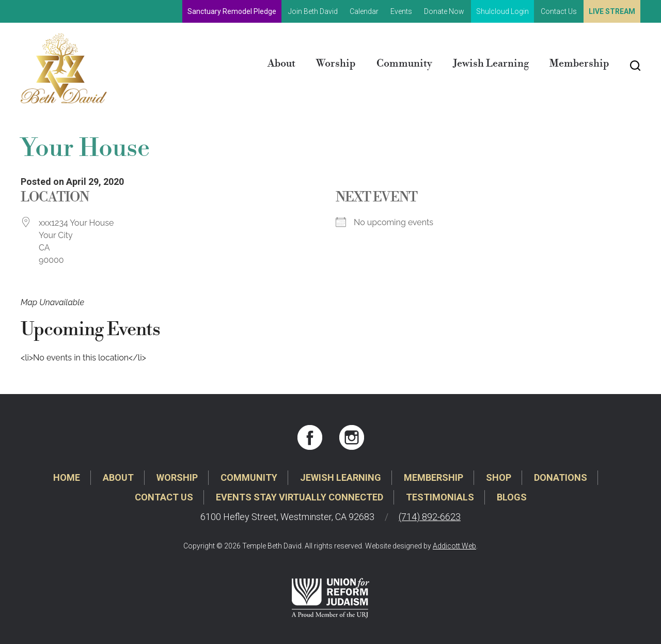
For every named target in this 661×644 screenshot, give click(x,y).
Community (404, 64)
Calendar (364, 11)
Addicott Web (454, 546)
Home (67, 477)
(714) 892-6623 (430, 517)
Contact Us (559, 11)
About (281, 64)
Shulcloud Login (502, 11)
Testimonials (440, 497)
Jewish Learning (491, 64)
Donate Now (444, 11)
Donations (561, 477)
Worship (336, 64)
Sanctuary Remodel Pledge (232, 11)
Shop (499, 477)
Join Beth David (313, 11)
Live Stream (612, 11)
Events (401, 11)
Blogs (512, 497)
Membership (579, 64)
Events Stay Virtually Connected (300, 497)
